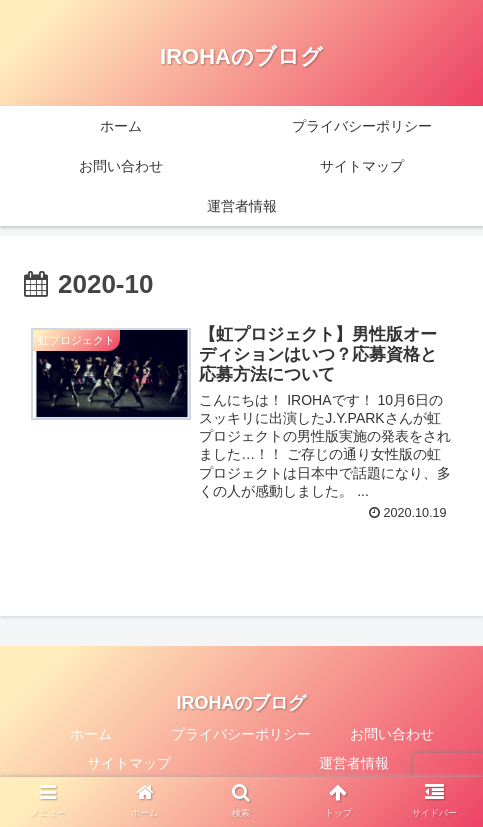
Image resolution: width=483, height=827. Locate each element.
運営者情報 (354, 763)
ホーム (91, 734)
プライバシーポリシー (241, 734)
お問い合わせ (392, 734)
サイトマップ (129, 763)
